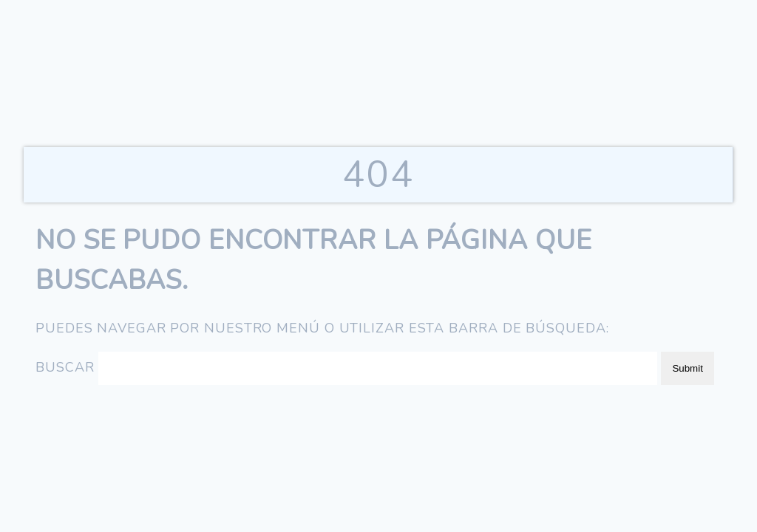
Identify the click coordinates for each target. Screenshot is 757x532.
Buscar (65, 367)
